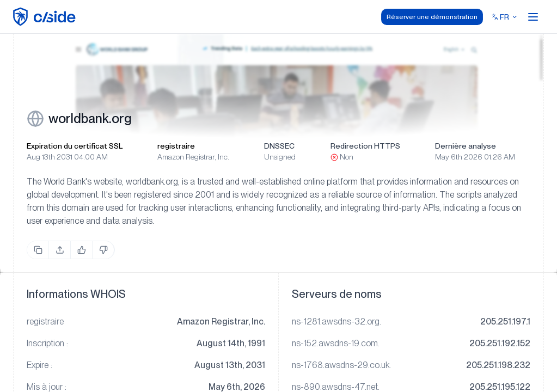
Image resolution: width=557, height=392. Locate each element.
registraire (176, 146)
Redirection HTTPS (365, 146)
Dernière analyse (466, 146)
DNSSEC (279, 146)
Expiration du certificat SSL (75, 146)
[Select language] (505, 17)
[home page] (46, 17)
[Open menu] (533, 17)
